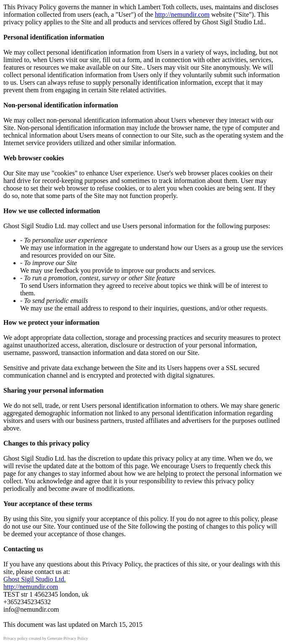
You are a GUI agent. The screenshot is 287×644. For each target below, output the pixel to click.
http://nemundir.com (182, 14)
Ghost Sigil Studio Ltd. (34, 579)
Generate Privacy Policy (67, 638)
